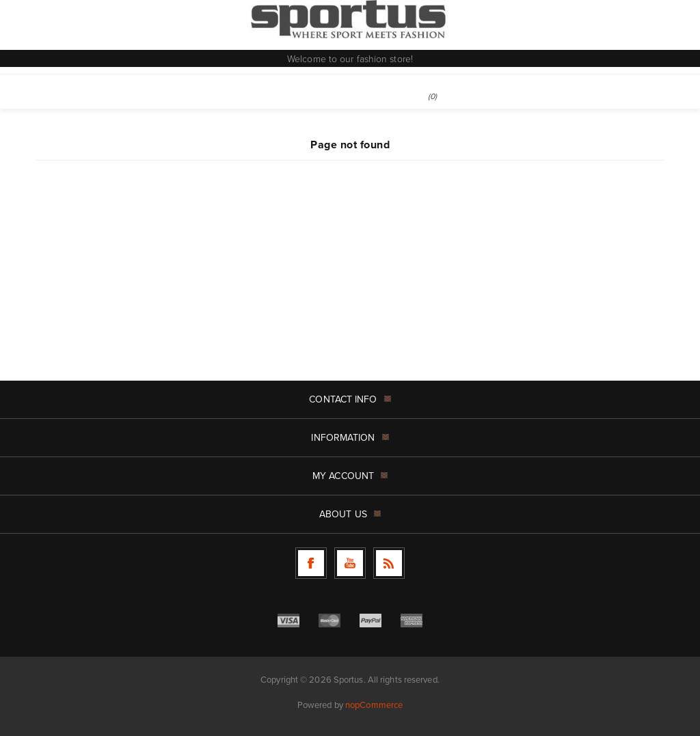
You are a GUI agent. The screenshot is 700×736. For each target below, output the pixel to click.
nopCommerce (374, 705)
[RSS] (389, 563)
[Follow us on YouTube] (350, 563)
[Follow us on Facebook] (311, 563)
